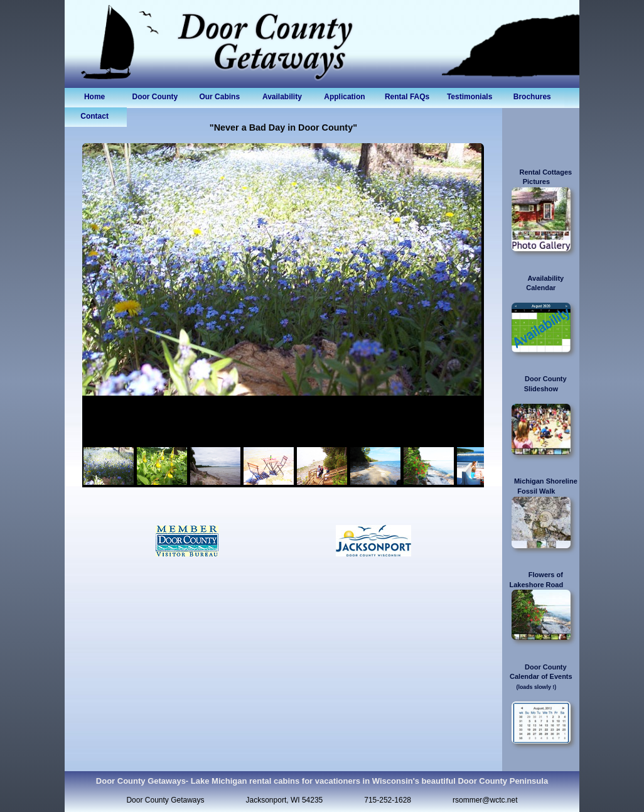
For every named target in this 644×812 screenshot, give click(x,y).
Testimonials (470, 97)
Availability (282, 97)
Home (94, 97)
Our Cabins (219, 97)
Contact (94, 116)
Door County (157, 97)
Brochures (532, 97)
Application (344, 97)
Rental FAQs (407, 97)
